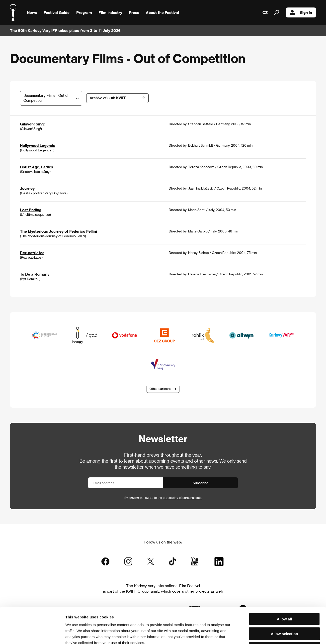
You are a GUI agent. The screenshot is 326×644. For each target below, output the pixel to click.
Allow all (285, 583)
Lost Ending (31, 210)
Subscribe (201, 483)
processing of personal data (182, 498)
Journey (27, 188)
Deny (285, 612)
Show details (260, 634)
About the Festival (162, 12)
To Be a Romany (35, 274)
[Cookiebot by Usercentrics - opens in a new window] (32, 634)
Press (134, 12)
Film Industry (110, 12)
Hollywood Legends (38, 145)
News (32, 12)
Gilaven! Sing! (32, 124)
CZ (265, 12)
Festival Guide (57, 12)
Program (84, 12)
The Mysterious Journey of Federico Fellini (58, 231)
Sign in (301, 12)
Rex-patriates (32, 253)
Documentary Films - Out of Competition (46, 98)
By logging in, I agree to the (163, 498)
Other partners (160, 389)
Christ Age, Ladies (37, 167)
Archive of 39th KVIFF (108, 98)
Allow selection (284, 598)
